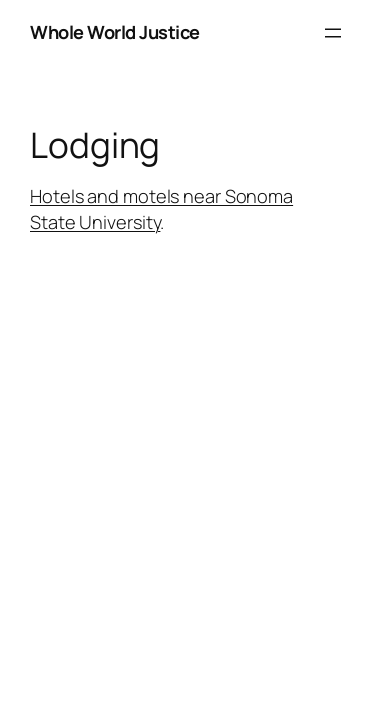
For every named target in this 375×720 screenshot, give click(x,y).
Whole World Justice (115, 32)
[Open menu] (333, 33)
